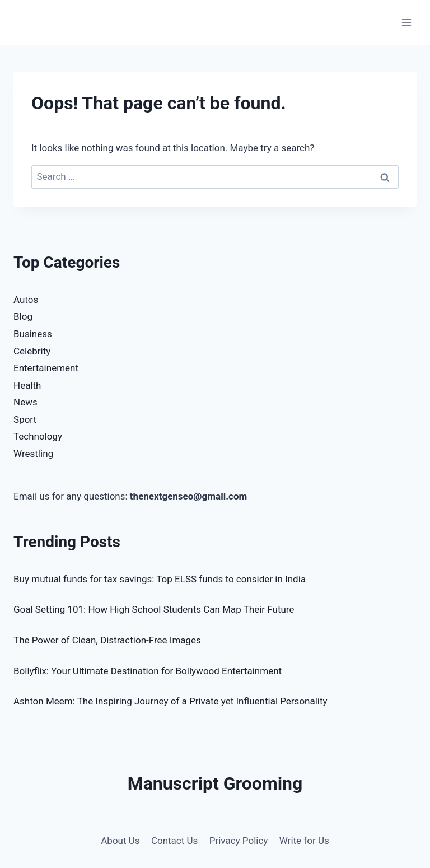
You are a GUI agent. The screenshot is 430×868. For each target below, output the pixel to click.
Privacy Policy (239, 841)
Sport (25, 419)
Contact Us (174, 841)
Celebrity (32, 351)
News (25, 402)
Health (27, 385)
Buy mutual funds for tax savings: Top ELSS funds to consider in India (160, 579)
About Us (120, 841)
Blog (23, 316)
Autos (26, 300)
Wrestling (33, 454)
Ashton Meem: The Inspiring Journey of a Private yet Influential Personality (170, 701)
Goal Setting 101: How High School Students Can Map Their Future (154, 609)
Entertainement (46, 368)
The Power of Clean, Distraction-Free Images (107, 640)
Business (33, 334)
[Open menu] (406, 22)
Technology (38, 436)
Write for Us (304, 841)
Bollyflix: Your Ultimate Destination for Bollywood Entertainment (148, 671)
